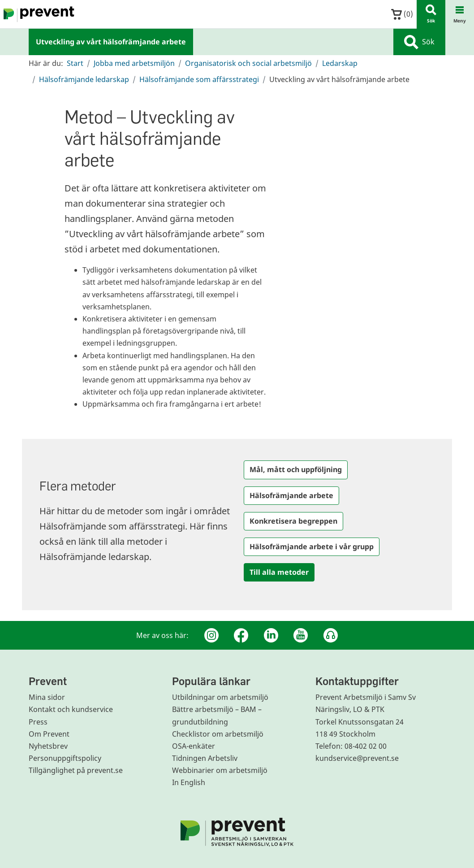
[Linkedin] (271, 635)
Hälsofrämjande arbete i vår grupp (312, 547)
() (402, 14)
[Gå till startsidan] (37, 14)
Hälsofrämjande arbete (291, 495)
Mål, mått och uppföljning (296, 469)
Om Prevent (49, 734)
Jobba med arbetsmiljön (134, 63)
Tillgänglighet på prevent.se (76, 770)
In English (189, 782)
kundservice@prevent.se (357, 758)
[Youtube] (301, 635)
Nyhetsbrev (48, 746)
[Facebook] (241, 635)
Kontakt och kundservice (71, 709)
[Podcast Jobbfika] (331, 635)
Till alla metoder (279, 572)
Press (38, 722)
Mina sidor (47, 697)
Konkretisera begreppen (293, 521)
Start (75, 63)
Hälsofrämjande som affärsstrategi (199, 79)
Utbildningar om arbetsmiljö (220, 697)
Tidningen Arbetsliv (205, 758)
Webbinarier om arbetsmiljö (220, 770)
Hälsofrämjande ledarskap (84, 79)
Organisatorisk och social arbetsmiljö (248, 63)
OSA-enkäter (194, 746)
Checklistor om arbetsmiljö (218, 734)
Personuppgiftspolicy (65, 758)
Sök (419, 42)
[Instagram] (211, 635)
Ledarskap (340, 63)
